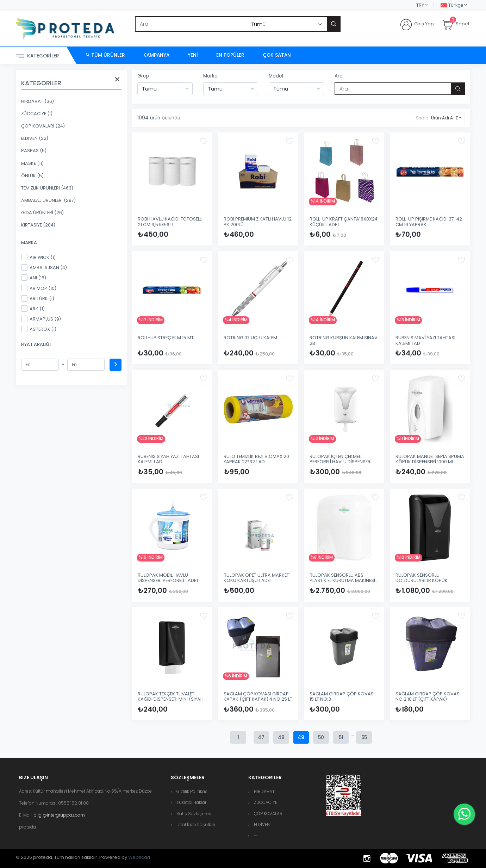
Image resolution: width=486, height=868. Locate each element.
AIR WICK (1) (38, 257)
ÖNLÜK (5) (32, 176)
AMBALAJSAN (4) (44, 267)
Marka (210, 76)
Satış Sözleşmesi (194, 814)
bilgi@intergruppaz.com (59, 815)
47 (260, 737)
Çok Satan (277, 55)
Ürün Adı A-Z (444, 118)
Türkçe (452, 5)
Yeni (193, 55)
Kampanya (156, 55)
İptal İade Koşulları (196, 824)
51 (342, 737)
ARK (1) (33, 309)
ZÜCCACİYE (266, 802)
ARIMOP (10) (39, 288)
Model (276, 76)
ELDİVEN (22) (35, 138)
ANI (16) (34, 278)
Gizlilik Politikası (192, 791)
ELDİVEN (262, 824)
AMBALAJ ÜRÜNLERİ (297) (48, 200)
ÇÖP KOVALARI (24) (43, 126)
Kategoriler (38, 56)
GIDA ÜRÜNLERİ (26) (42, 213)
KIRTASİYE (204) (38, 225)
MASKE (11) (32, 163)
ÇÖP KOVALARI (269, 814)
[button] (255, 836)
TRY (420, 5)
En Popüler (230, 55)
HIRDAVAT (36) (38, 101)
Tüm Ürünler (105, 55)
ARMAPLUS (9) (41, 319)
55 (365, 737)
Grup (143, 76)
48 (281, 737)
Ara (339, 76)
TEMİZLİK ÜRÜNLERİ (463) (47, 188)
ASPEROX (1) (39, 329)
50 (321, 737)
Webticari (139, 857)
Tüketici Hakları (192, 802)
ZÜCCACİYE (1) (37, 114)
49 (301, 737)
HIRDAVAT (264, 791)
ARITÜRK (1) (38, 298)
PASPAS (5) (34, 151)
